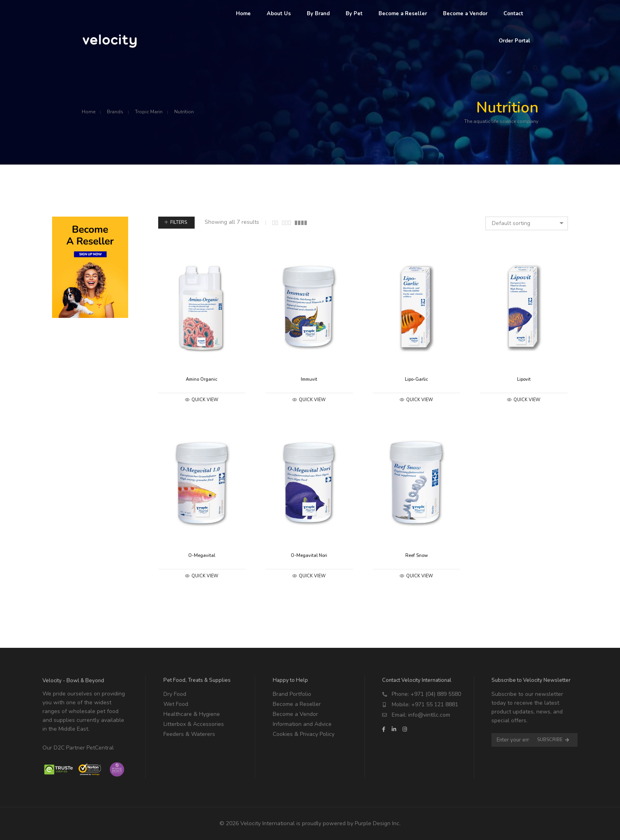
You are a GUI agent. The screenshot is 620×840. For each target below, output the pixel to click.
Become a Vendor (295, 714)
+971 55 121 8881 (435, 704)
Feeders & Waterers (189, 734)
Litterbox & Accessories (194, 724)
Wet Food (176, 704)
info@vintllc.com (429, 715)
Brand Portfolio (292, 694)
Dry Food (175, 694)
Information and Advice (302, 724)
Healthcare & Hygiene (192, 714)
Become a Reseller (297, 704)
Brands (115, 112)
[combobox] (527, 223)
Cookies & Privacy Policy (304, 734)
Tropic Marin (149, 112)
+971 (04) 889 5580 (436, 694)
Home (89, 112)
